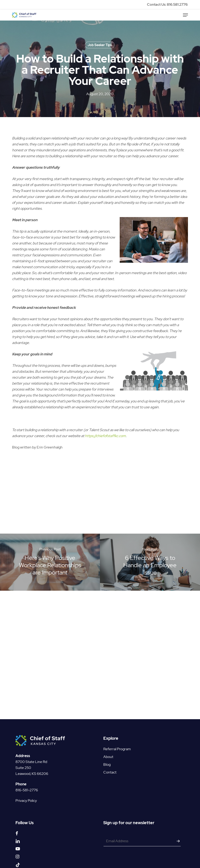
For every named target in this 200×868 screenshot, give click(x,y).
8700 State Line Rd (31, 756)
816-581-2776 (27, 784)
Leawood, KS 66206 (32, 767)
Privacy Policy (26, 794)
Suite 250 (23, 762)
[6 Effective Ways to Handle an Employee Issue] (150, 562)
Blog (107, 758)
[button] (185, 15)
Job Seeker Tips (100, 45)
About (108, 751)
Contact (110, 766)
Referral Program (117, 743)
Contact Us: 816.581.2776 (167, 4)
